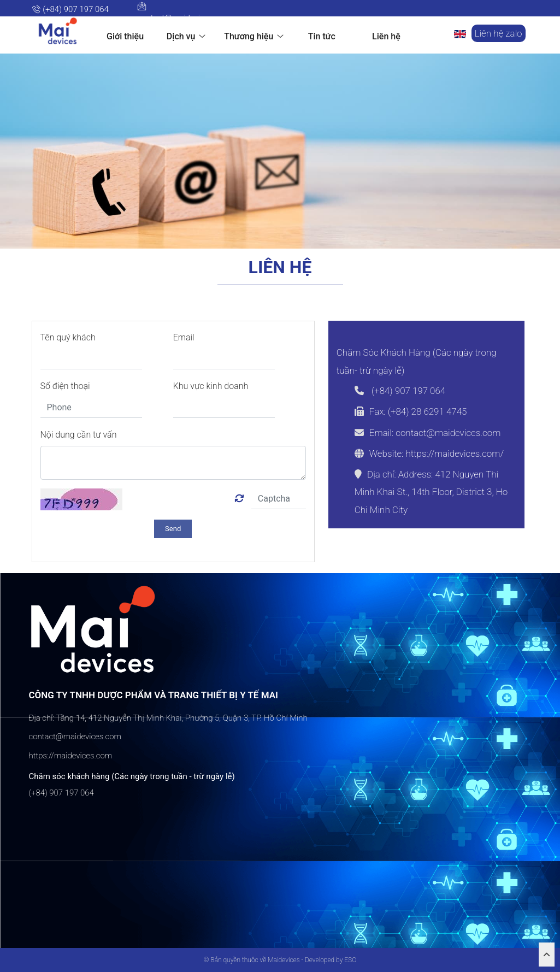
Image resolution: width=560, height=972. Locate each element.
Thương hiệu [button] (254, 36)
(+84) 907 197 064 (70, 9)
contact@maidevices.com (184, 12)
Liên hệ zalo (499, 33)
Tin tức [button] (322, 36)
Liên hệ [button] (386, 36)
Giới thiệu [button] (125, 36)
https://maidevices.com (71, 755)
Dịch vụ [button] (186, 36)
